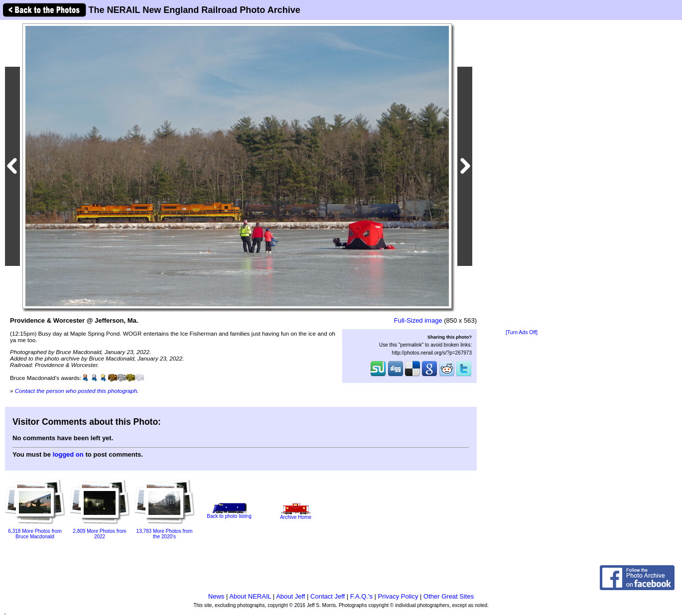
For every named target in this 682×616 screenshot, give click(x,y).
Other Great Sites (449, 596)
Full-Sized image (418, 320)
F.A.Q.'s (361, 596)
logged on (68, 454)
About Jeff (290, 596)
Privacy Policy (398, 596)
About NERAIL (250, 596)
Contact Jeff (328, 596)
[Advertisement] (522, 175)
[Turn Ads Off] (522, 332)
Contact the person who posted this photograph (76, 391)
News (216, 596)
